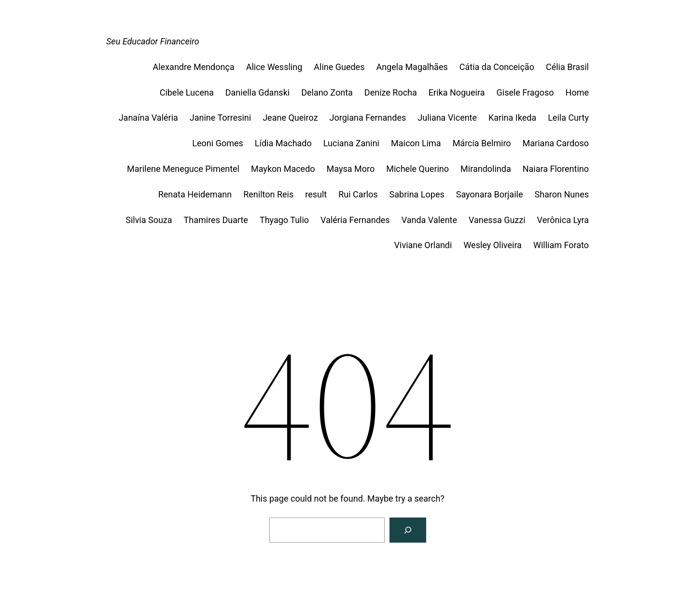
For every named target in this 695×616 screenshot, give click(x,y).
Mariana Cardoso (556, 143)
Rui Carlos (358, 194)
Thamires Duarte (216, 220)
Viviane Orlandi (423, 245)
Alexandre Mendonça (194, 67)
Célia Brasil (567, 67)
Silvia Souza (149, 220)
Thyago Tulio (284, 220)
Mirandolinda (486, 169)
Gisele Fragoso (525, 92)
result (316, 194)
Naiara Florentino (556, 169)
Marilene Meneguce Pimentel (183, 169)
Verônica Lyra (563, 220)
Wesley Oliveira (493, 245)
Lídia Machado (283, 143)
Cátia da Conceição (497, 67)
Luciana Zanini (351, 143)
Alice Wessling (274, 67)
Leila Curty (568, 118)
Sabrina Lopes (417, 194)
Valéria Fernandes (355, 220)
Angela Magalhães (412, 67)
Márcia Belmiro (482, 143)
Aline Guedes (339, 67)
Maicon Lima (416, 143)
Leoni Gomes (217, 143)
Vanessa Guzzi (497, 220)
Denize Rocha (391, 92)
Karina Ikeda (512, 118)
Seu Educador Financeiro (153, 41)
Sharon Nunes (562, 194)
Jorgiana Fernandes (368, 118)
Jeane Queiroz (290, 118)
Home (577, 92)
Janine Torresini (220, 118)
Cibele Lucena (187, 92)
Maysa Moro (351, 169)
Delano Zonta (327, 92)
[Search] (408, 530)
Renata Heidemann (195, 194)
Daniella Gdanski (257, 92)
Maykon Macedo (283, 169)
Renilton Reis (268, 194)
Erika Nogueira (457, 92)
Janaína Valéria (148, 118)
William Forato (561, 245)
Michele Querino (417, 169)
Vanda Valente (429, 220)
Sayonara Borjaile (490, 194)
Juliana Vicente (447, 118)
